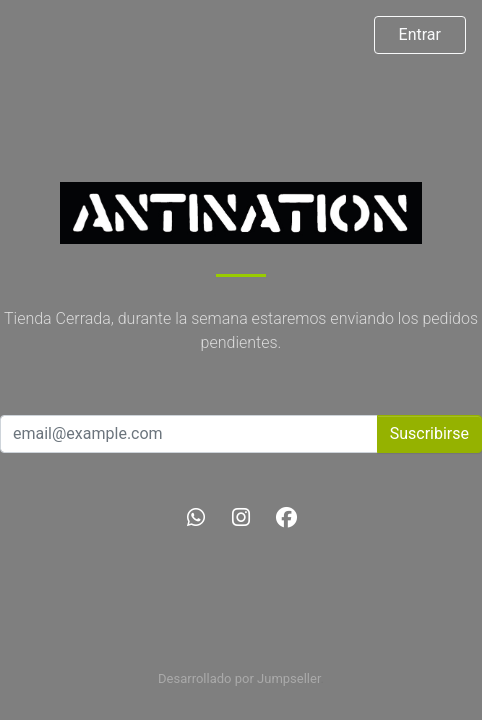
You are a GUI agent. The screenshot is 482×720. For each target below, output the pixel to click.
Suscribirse (429, 433)
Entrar (420, 34)
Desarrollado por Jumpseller (239, 678)
